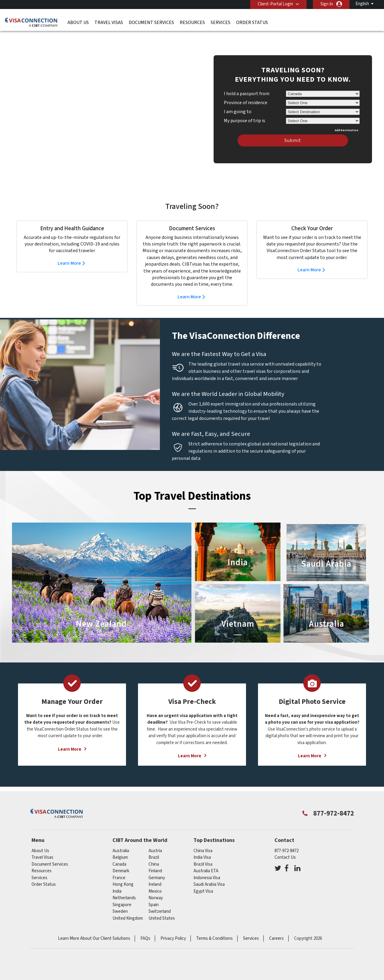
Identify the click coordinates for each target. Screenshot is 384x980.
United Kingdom (128, 909)
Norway (156, 889)
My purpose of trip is (244, 111)
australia (121, 842)
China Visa (203, 842)
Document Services (151, 23)
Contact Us (285, 848)
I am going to (238, 103)
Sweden (120, 902)
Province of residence (246, 94)
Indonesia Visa (207, 869)
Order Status (252, 23)
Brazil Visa (203, 855)
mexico (155, 882)
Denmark (121, 862)
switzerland (160, 902)
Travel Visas (109, 23)
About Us (78, 23)
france (119, 869)
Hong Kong (123, 875)
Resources (192, 23)
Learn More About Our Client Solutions (94, 929)
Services (220, 23)
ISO (104, 959)
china (154, 855)
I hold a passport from (247, 85)
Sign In (327, 4)
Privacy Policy (173, 929)
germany (157, 869)
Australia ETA (206, 862)
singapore (122, 896)
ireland (155, 875)
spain (154, 896)
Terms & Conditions (214, 929)
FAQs (145, 929)
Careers (276, 929)
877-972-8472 (286, 842)
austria (155, 842)
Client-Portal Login (275, 4)
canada (119, 855)
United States (162, 909)
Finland (155, 862)
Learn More (69, 254)
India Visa (202, 848)
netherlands (124, 889)
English (362, 4)
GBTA (280, 959)
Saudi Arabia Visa (209, 875)
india (117, 882)
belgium (120, 848)
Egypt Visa (203, 882)
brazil (154, 848)
